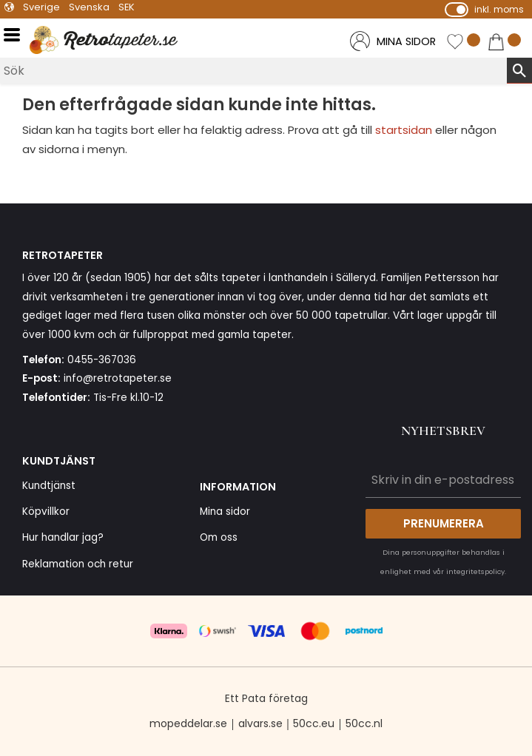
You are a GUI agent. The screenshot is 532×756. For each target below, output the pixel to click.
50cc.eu (314, 723)
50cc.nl (364, 723)
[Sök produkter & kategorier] (253, 71)
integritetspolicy (475, 571)
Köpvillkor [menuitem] (46, 512)
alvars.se (260, 723)
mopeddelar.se (188, 723)
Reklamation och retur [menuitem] (78, 564)
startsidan (404, 130)
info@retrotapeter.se (118, 378)
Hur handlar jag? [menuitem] (63, 537)
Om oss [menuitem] (219, 537)
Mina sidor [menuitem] (225, 512)
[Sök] (519, 70)
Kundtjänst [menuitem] (49, 486)
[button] (17, 35)
